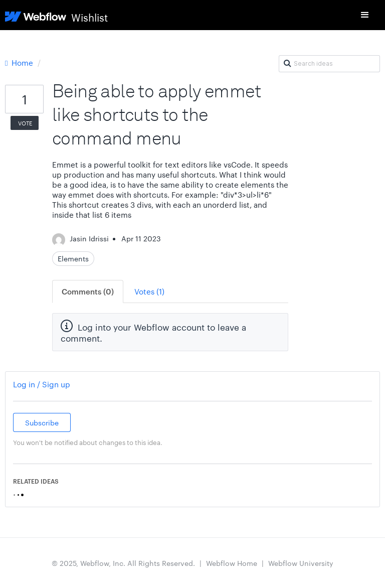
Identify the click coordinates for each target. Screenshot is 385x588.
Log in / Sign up (42, 384)
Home (20, 62)
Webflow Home (232, 563)
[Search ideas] (329, 64)
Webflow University (301, 563)
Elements (73, 258)
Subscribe (42, 422)
